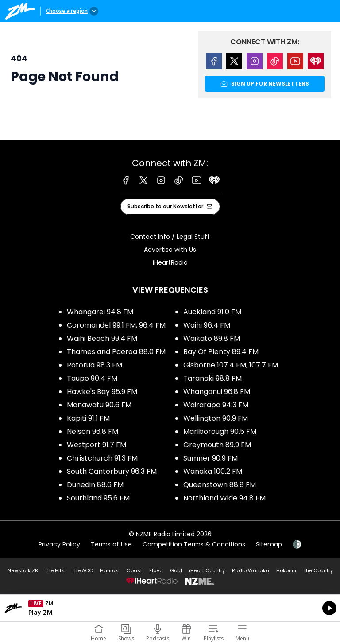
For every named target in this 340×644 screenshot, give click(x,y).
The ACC (82, 570)
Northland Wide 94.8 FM (224, 498)
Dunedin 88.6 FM (95, 485)
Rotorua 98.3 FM (95, 365)
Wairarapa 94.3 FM (216, 405)
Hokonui (286, 570)
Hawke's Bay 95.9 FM (102, 392)
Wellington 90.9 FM (216, 418)
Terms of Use (111, 544)
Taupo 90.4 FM (92, 378)
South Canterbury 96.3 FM (112, 471)
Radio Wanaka (251, 570)
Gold (176, 570)
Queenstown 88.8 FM (220, 485)
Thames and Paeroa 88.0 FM (116, 352)
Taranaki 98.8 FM (212, 378)
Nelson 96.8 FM (93, 431)
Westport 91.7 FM (97, 445)
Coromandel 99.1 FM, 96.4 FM (116, 325)
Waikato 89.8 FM (212, 338)
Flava (156, 570)
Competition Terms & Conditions (194, 544)
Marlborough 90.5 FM (220, 431)
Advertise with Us (170, 250)
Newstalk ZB (23, 570)
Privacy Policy (59, 544)
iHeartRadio (170, 262)
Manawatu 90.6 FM (99, 405)
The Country (318, 570)
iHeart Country (207, 570)
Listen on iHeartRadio (170, 608)
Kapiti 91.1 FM (88, 418)
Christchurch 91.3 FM (102, 458)
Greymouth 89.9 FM (217, 445)
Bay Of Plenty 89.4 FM (221, 352)
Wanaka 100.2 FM (213, 471)
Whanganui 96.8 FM (217, 392)
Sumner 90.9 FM (211, 458)
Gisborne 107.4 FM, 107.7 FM (231, 365)
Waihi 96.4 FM (207, 325)
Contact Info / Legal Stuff (170, 237)
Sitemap (269, 544)
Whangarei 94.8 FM (100, 312)
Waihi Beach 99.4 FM (102, 338)
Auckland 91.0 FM (212, 312)
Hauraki (110, 570)
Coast (134, 570)
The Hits (55, 570)
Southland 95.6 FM (98, 498)
